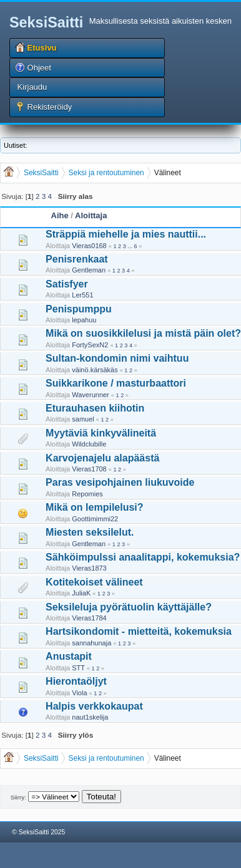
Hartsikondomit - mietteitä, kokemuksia (139, 631)
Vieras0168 (89, 246)
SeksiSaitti (46, 22)
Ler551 (82, 295)
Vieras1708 (89, 469)
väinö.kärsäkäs (95, 370)
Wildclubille (89, 444)
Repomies (87, 494)
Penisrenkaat (77, 259)
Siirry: (18, 797)
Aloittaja (91, 215)
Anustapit (69, 656)
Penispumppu (79, 309)
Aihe (60, 215)
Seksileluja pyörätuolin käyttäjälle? (129, 607)
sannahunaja (91, 643)
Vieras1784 (89, 618)
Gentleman (89, 270)
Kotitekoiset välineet (94, 582)
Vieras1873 (89, 568)
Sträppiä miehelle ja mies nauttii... (126, 234)
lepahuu (84, 320)
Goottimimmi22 (95, 519)
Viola (79, 693)
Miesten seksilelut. (90, 532)
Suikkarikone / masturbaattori (116, 383)
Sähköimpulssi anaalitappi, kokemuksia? (143, 557)
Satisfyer (67, 284)
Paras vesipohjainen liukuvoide (120, 482)
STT (78, 668)
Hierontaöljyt (76, 681)
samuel (83, 419)
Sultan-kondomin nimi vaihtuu (117, 358)
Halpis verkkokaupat (94, 706)
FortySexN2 (90, 345)
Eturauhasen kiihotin (95, 408)
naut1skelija (90, 717)
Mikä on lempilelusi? (94, 507)
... (130, 246)
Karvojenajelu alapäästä (102, 458)
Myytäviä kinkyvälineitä (101, 433)
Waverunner (91, 395)
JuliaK (81, 593)
